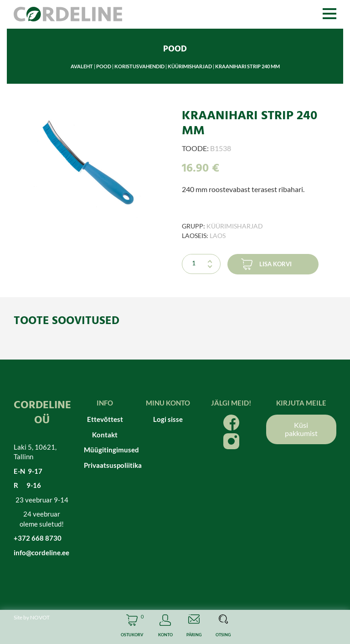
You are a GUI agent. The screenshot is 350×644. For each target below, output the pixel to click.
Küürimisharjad (190, 66)
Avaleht (82, 66)
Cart (132, 627)
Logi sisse (168, 419)
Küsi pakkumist (301, 429)
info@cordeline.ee (41, 553)
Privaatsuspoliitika (105, 465)
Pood (104, 66)
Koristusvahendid (139, 66)
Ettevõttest (105, 419)
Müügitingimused (105, 450)
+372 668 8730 (38, 538)
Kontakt (105, 435)
